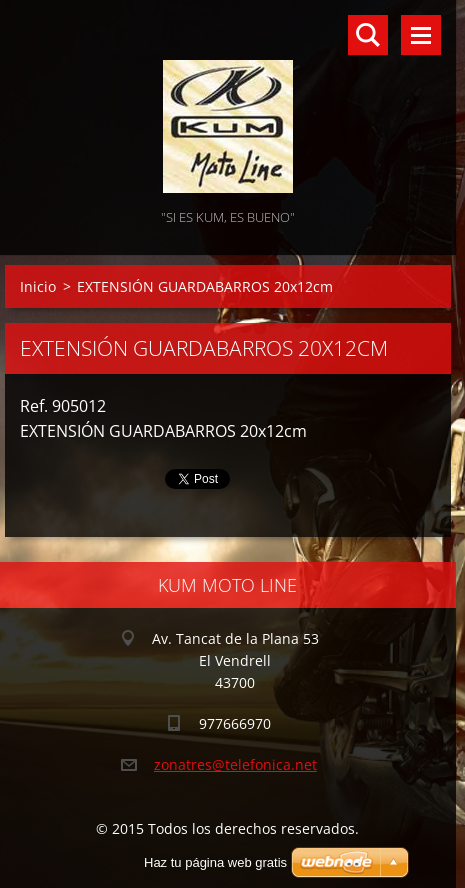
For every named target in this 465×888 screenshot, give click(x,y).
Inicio (38, 286)
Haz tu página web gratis (215, 862)
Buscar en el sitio (368, 35)
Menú (421, 35)
